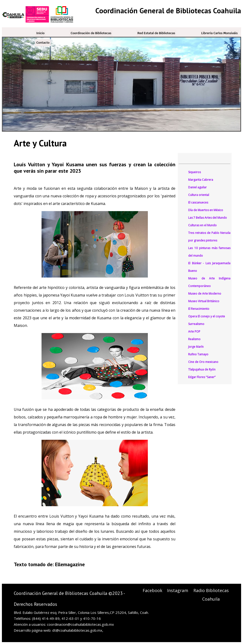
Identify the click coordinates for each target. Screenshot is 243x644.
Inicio (40, 33)
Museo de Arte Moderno (205, 294)
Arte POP (194, 331)
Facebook (152, 590)
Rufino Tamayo (198, 354)
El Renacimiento (199, 309)
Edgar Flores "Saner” (202, 377)
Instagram (178, 590)
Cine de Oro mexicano (203, 362)
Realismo (194, 339)
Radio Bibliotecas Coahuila (211, 595)
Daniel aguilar (197, 187)
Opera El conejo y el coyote (207, 316)
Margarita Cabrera (201, 180)
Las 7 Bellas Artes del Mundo (208, 218)
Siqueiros (194, 172)
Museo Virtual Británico (204, 301)
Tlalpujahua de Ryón (202, 369)
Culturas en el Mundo (202, 225)
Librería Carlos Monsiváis (219, 33)
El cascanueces (198, 202)
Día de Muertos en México (206, 210)
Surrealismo (196, 324)
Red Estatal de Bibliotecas (156, 33)
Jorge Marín (196, 347)
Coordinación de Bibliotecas (91, 33)
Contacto (43, 43)
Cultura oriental (199, 195)
